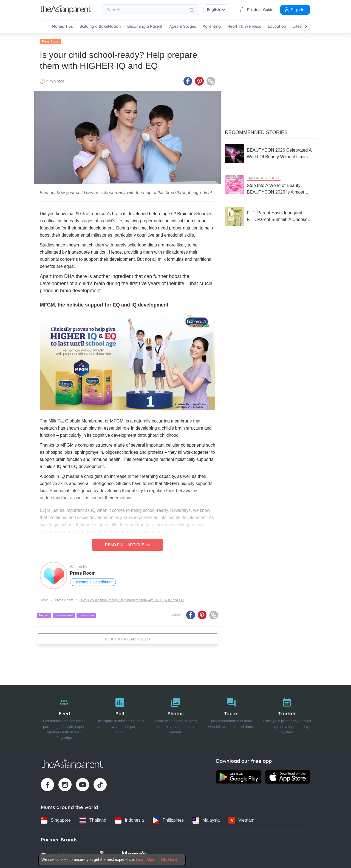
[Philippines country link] (168, 819)
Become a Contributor (93, 581)
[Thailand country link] (93, 819)
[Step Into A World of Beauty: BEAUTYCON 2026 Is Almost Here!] (269, 184)
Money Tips (62, 26)
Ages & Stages (183, 26)
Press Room (50, 40)
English (216, 10)
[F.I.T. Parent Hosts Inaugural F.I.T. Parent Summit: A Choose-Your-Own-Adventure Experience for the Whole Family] (269, 215)
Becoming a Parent (145, 26)
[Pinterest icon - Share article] (199, 80)
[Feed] (64, 716)
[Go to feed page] (66, 12)
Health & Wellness (244, 26)
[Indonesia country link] (129, 819)
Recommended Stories (256, 131)
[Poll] (120, 716)
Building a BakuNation (100, 26)
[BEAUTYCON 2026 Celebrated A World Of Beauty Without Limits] (269, 152)
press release (64, 614)
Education (277, 26)
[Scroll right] (306, 26)
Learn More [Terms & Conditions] (146, 860)
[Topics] (231, 716)
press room (86, 614)
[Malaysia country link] (206, 819)
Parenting (212, 26)
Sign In (294, 10)
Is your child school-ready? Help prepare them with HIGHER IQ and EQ (132, 599)
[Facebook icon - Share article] (188, 80)
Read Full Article (128, 544)
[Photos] (176, 716)
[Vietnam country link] (241, 819)
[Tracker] (287, 716)
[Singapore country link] (56, 819)
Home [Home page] (44, 599)
